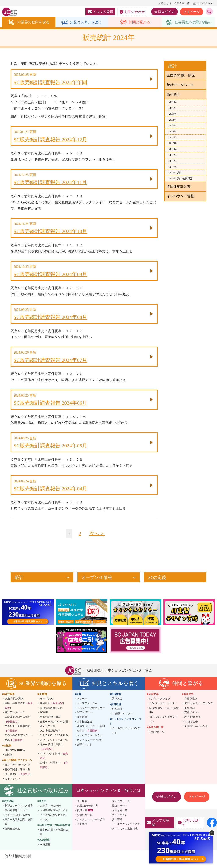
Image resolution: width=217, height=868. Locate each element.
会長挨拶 (82, 807)
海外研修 (82, 722)
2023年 (173, 120)
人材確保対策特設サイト (54, 816)
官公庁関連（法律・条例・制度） (19, 777)
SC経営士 (118, 714)
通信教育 (117, 704)
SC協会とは (165, 3)
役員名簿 (82, 816)
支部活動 (189, 713)
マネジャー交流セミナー (91, 713)
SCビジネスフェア (160, 704)
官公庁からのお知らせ (17, 770)
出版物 (8, 760)
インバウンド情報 (180, 196)
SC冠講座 (45, 850)
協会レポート (120, 811)
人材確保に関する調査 (17, 725)
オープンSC (47, 704)
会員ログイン (164, 12)
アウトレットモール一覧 (54, 745)
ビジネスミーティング (90, 745)
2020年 (173, 138)
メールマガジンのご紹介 (126, 829)
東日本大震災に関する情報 (19, 827)
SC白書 (44, 718)
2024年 (173, 114)
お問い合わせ (132, 12)
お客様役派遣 (85, 727)
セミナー (82, 704)
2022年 (173, 126)
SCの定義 (157, 583)
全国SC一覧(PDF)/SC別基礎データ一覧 (54, 729)
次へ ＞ (97, 539)
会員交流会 (191, 704)
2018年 (173, 149)
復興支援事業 (12, 834)
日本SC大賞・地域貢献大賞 (54, 837)
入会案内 (82, 829)
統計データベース (180, 85)
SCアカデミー (85, 718)
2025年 (173, 108)
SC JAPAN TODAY (15, 756)
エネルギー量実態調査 (17, 734)
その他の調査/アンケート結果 (19, 743)
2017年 (173, 155)
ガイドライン (12, 784)
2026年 (173, 102)
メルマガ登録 (100, 12)
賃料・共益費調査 (19, 711)
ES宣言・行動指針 (50, 811)
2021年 (173, 132)
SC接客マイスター (123, 719)
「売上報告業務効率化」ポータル (54, 823)
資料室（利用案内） (54, 771)
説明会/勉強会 (192, 722)
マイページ (192, 12)
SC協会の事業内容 (87, 811)
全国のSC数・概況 (181, 76)
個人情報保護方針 (18, 862)
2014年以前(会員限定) (181, 179)
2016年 (173, 161)
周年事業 (117, 825)
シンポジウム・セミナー (91, 741)
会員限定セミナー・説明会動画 (91, 734)
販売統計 (174, 95)
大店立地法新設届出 (51, 713)
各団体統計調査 (179, 187)
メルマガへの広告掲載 (125, 834)
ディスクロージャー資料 (91, 825)
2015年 (173, 167)
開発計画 (53, 709)
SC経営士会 (191, 727)
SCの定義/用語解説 (51, 736)
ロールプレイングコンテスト (126, 736)
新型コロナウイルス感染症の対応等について (19, 814)
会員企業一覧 (182, 3)
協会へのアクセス (203, 3)
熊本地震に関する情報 (17, 820)
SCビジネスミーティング (199, 709)
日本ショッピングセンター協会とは (108, 796)
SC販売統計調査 (14, 704)
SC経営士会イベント (196, 732)
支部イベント (85, 750)
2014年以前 (175, 173)
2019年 (173, 143)
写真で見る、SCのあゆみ (54, 741)
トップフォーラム (87, 709)
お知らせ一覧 (120, 816)
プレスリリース (121, 807)
